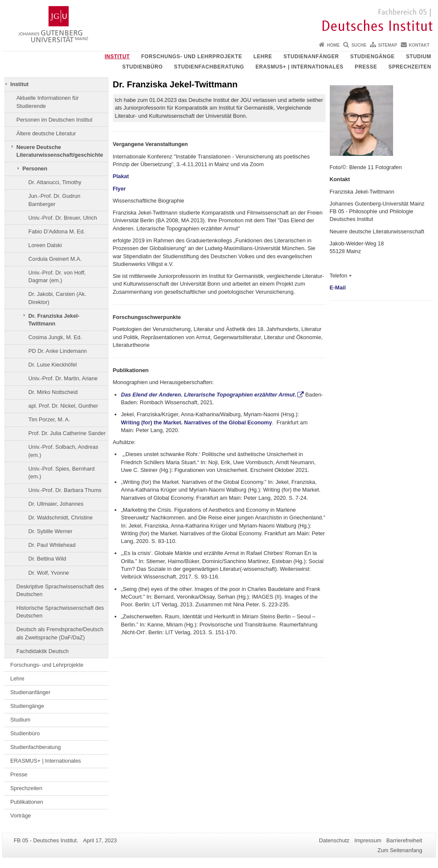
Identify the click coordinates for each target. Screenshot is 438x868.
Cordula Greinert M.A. (55, 259)
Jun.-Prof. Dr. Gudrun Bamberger (54, 200)
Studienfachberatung (209, 67)
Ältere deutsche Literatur (46, 133)
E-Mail (339, 288)
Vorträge (21, 816)
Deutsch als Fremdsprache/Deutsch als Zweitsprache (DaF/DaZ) (60, 633)
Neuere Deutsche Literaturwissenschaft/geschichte (60, 151)
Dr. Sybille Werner (50, 531)
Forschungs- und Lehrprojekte (192, 57)
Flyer (120, 189)
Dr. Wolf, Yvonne (49, 573)
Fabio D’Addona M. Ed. (56, 231)
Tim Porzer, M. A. (49, 419)
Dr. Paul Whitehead (52, 545)
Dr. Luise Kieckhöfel (52, 365)
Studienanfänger (311, 57)
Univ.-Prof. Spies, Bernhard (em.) (61, 473)
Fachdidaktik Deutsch (42, 651)
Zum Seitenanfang (400, 850)
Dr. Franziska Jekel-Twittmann (54, 320)
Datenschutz (334, 840)
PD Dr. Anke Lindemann (58, 351)
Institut (117, 57)
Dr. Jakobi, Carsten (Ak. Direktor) (57, 298)
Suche (359, 45)
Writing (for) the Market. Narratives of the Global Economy (197, 422)
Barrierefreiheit (404, 840)
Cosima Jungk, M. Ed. (55, 337)
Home (333, 45)
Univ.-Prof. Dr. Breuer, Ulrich (62, 218)
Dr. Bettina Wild (47, 559)
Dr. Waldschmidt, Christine (60, 518)
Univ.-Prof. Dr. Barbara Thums (65, 490)
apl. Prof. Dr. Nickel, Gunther (63, 406)
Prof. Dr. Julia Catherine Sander (67, 433)
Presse (366, 67)
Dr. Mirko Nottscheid (53, 392)
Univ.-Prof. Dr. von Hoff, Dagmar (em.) (57, 276)
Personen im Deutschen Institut (54, 120)
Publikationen (27, 802)
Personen (35, 169)
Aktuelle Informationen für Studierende (47, 102)
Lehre (263, 57)
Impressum (368, 840)
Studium (419, 57)
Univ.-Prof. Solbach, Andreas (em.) (63, 451)
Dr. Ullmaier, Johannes (56, 504)
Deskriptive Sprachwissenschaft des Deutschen (60, 590)
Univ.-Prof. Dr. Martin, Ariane (63, 378)
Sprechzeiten (410, 67)
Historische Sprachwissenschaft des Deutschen (60, 612)
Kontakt (419, 45)
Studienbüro (143, 67)
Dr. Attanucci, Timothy (55, 182)
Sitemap (388, 45)
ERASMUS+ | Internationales (299, 67)
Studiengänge (373, 57)
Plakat (121, 176)
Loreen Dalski (45, 245)
